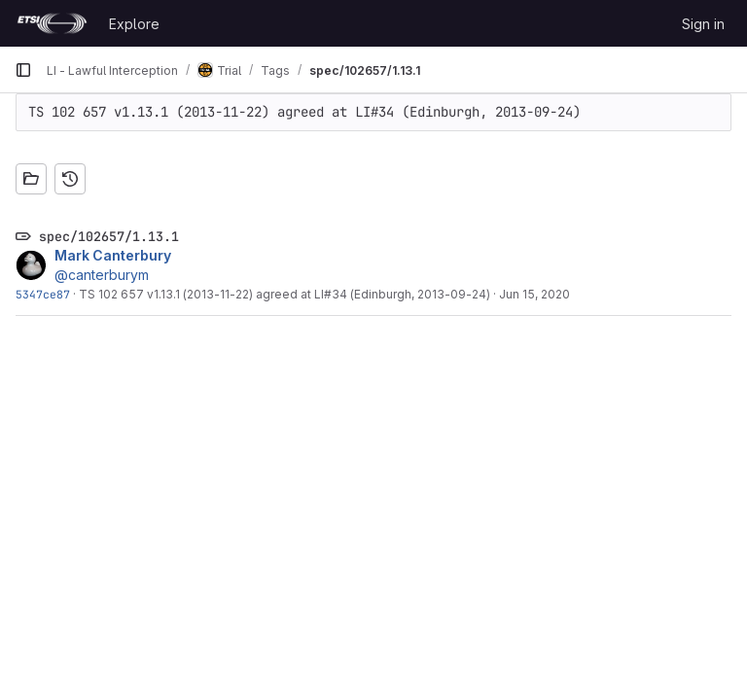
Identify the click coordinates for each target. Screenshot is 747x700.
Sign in (703, 24)
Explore (134, 24)
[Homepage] (52, 23)
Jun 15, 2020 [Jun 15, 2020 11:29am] (534, 294)
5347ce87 (43, 294)
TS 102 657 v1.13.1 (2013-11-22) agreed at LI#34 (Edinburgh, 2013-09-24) (285, 294)
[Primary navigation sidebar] (23, 70)
